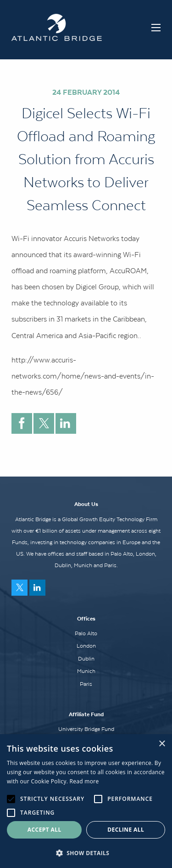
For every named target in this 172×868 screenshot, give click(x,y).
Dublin (86, 659)
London (86, 646)
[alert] (86, 801)
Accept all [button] (44, 830)
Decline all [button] (126, 830)
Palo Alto (86, 633)
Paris (86, 684)
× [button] (162, 744)
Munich (86, 671)
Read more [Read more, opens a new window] (84, 781)
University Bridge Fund (86, 729)
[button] (86, 853)
